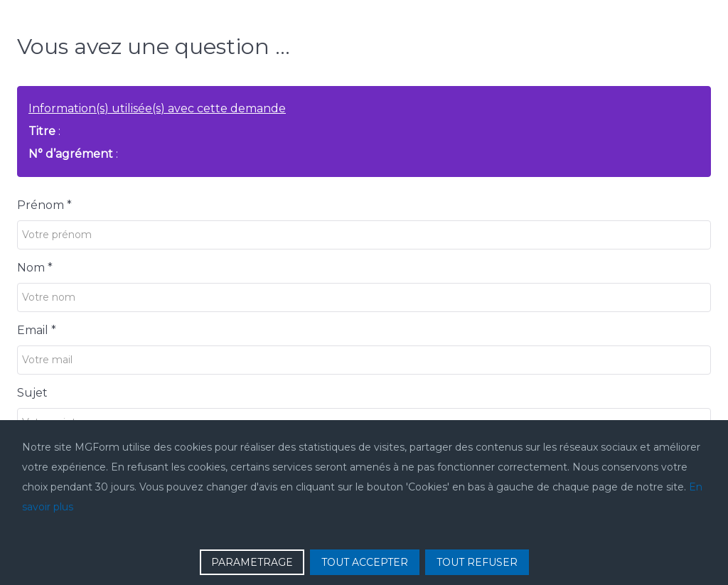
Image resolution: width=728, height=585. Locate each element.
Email (37, 330)
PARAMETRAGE (252, 562)
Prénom (44, 205)
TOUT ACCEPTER (365, 562)
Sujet (32, 393)
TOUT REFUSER (477, 562)
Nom (35, 268)
